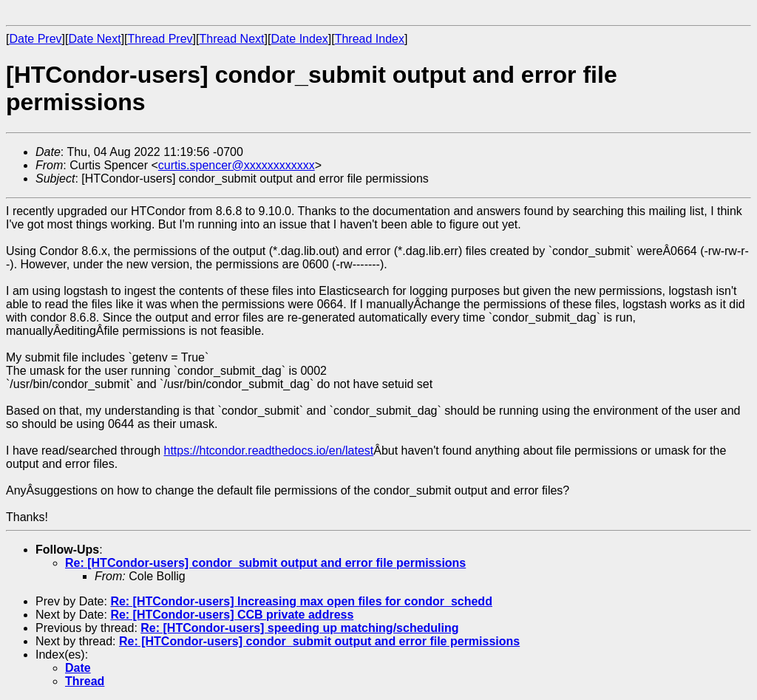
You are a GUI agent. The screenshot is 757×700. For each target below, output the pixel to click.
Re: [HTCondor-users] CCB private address (232, 615)
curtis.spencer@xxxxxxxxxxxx (237, 165)
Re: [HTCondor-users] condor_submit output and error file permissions (265, 563)
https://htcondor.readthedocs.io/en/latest (268, 451)
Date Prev (35, 39)
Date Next (94, 39)
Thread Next (231, 39)
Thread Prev (160, 39)
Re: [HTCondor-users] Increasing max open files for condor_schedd (301, 601)
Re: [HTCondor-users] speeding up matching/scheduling (299, 628)
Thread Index (370, 39)
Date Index (299, 39)
